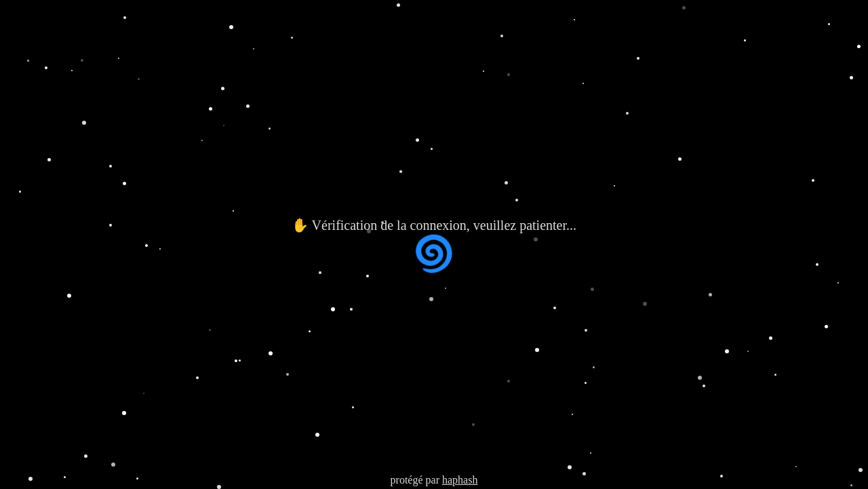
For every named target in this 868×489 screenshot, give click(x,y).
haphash (460, 480)
